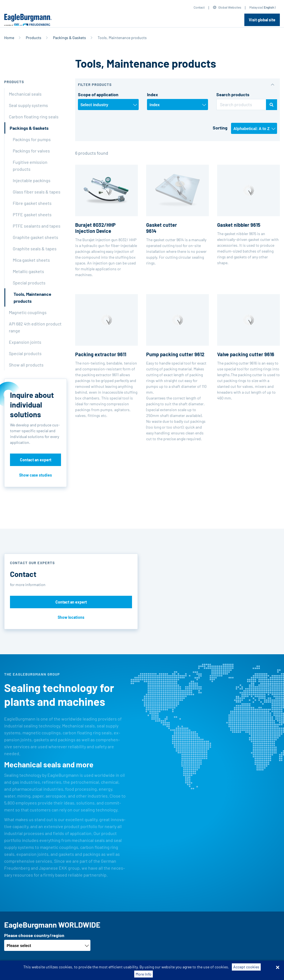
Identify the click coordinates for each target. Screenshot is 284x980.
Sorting (220, 128)
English (269, 7)
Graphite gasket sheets (35, 237)
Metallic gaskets (28, 271)
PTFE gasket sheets (32, 214)
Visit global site (262, 20)
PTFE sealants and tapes (37, 226)
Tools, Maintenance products (32, 297)
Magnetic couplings (28, 312)
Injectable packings (32, 180)
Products (34, 38)
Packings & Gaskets (69, 38)
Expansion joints (25, 342)
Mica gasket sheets (31, 260)
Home (9, 38)
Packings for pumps (32, 139)
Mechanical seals (25, 94)
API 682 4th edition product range (35, 327)
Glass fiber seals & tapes (37, 192)
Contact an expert (36, 460)
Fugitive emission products (30, 166)
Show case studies (35, 475)
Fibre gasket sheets (32, 203)
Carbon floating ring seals (34, 117)
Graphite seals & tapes (35, 249)
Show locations (71, 617)
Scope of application (98, 94)
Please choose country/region (34, 935)
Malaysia (256, 7)
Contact (199, 7)
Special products (29, 283)
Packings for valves (31, 151)
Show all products (26, 365)
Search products (233, 94)
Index (153, 94)
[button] (177, 85)
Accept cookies (246, 973)
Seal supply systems (28, 105)
